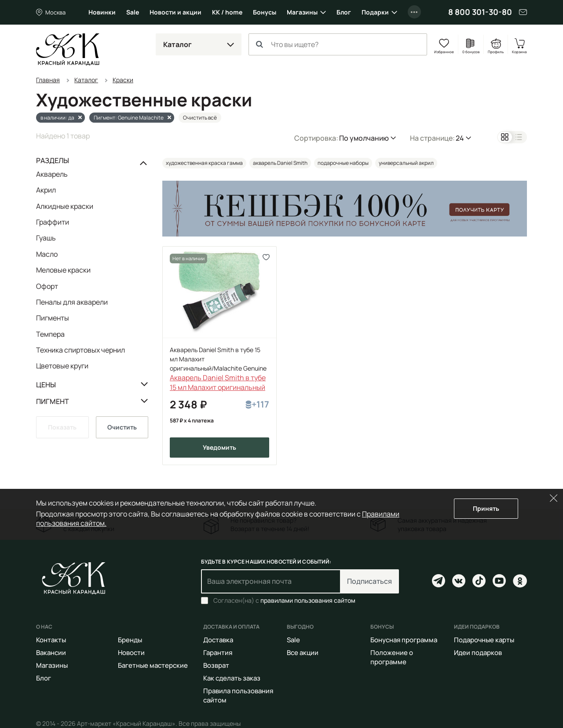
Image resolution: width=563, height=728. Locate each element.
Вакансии (51, 653)
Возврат (216, 665)
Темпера (50, 334)
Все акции (303, 653)
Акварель (52, 175)
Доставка (218, 640)
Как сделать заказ (232, 678)
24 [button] (460, 138)
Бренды (130, 640)
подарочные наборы (343, 163)
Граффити (53, 222)
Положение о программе (392, 657)
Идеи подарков (478, 653)
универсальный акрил (406, 163)
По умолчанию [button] (364, 138)
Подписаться (369, 581)
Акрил (46, 190)
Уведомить (219, 447)
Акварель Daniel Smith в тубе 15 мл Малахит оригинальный (218, 382)
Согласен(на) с (284, 601)
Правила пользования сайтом (238, 695)
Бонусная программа (404, 640)
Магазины (302, 12)
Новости (131, 653)
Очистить (122, 427)
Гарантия (218, 653)
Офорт (47, 286)
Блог (344, 12)
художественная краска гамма (204, 163)
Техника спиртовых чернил (80, 350)
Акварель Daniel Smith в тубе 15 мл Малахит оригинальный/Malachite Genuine (218, 359)
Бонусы (265, 12)
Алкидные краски (65, 206)
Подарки (375, 12)
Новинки (102, 12)
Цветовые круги (62, 366)
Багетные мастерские (153, 665)
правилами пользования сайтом (308, 600)
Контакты (51, 640)
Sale (133, 12)
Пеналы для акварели (72, 302)
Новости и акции (175, 12)
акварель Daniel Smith (280, 163)
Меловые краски (63, 270)
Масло (47, 254)
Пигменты (53, 318)
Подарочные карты (484, 640)
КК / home (227, 12)
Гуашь (46, 238)
